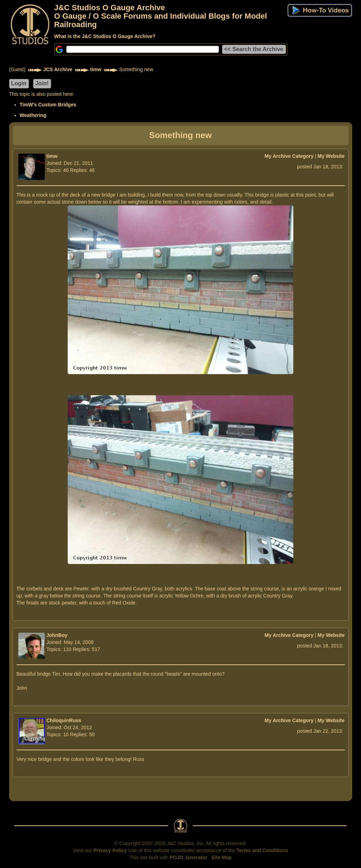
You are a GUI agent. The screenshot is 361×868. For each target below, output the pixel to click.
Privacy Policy (110, 850)
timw (96, 69)
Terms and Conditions (262, 850)
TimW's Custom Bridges (48, 105)
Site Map (222, 857)
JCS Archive (58, 69)
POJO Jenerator (188, 857)
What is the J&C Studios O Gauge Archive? (105, 36)
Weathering (33, 115)
